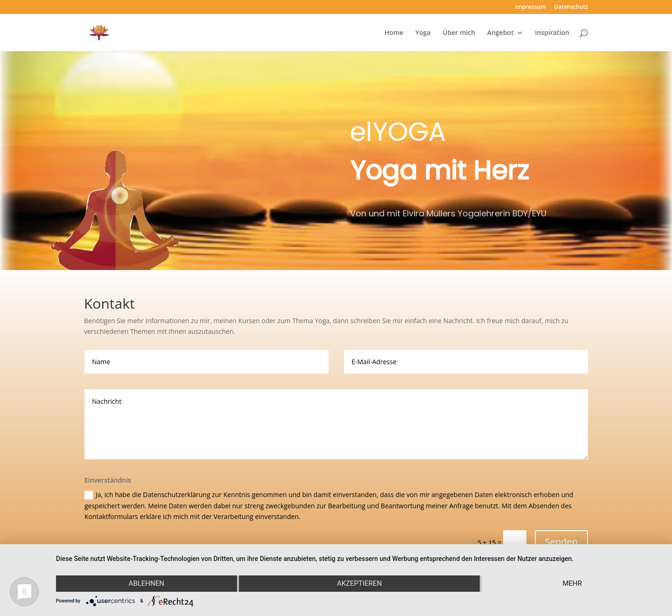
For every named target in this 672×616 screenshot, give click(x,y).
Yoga (423, 33)
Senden (561, 542)
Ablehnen (147, 583)
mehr (572, 583)
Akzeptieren (359, 583)
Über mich (459, 33)
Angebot (500, 33)
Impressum (530, 7)
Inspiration (552, 33)
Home (394, 33)
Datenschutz (571, 7)
